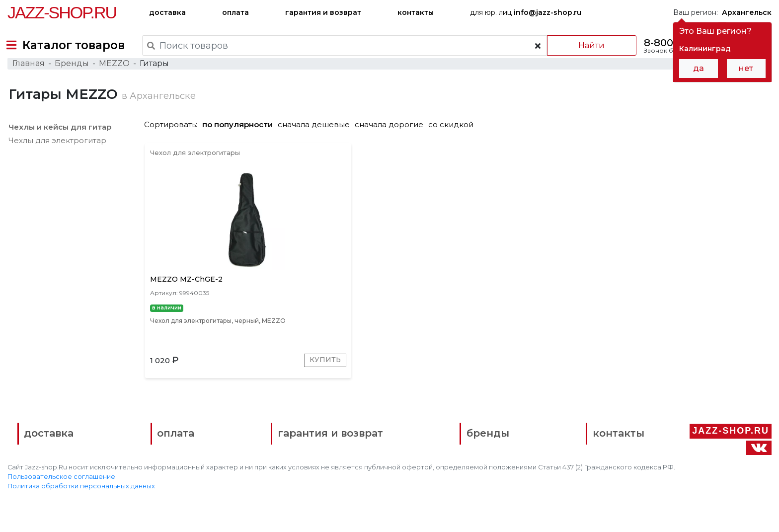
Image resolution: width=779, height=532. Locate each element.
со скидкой (455, 145)
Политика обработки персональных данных (81, 517)
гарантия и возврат (323, 12)
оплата (235, 12)
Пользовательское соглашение (61, 508)
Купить (273, 389)
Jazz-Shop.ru (62, 12)
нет (746, 68)
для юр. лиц (526, 12)
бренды (438, 466)
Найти (585, 45)
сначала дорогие (393, 145)
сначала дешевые (318, 145)
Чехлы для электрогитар (56, 161)
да (699, 68)
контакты (416, 12)
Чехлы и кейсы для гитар (59, 147)
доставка (167, 12)
